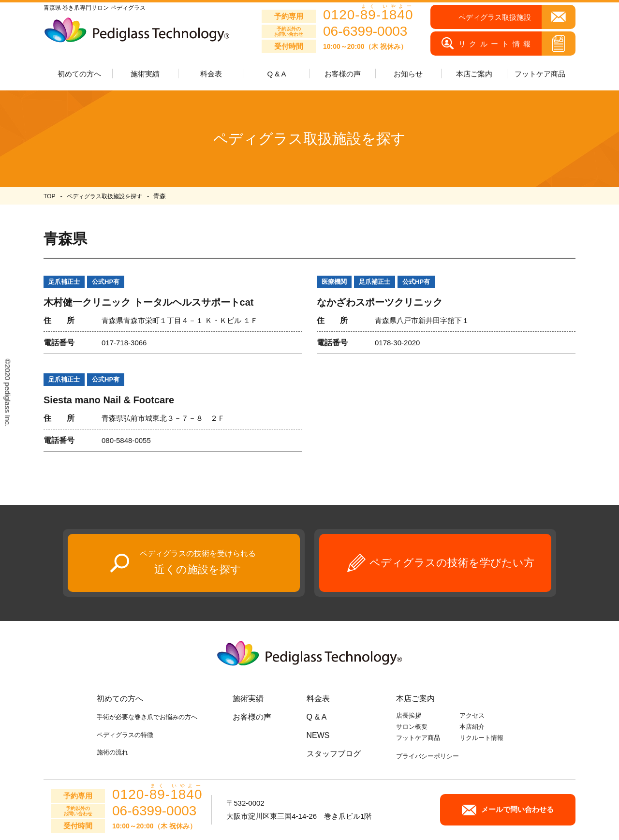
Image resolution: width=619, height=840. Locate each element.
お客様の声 (343, 74)
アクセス (472, 715)
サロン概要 (412, 727)
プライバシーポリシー (427, 756)
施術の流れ (112, 752)
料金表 (211, 74)
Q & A (276, 74)
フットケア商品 (540, 74)
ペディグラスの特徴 (125, 735)
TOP (49, 196)
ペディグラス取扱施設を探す (104, 196)
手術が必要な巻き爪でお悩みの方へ (147, 717)
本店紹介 (472, 727)
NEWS (318, 735)
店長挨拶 (409, 715)
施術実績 (248, 699)
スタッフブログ (334, 754)
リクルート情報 (481, 738)
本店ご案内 (415, 699)
